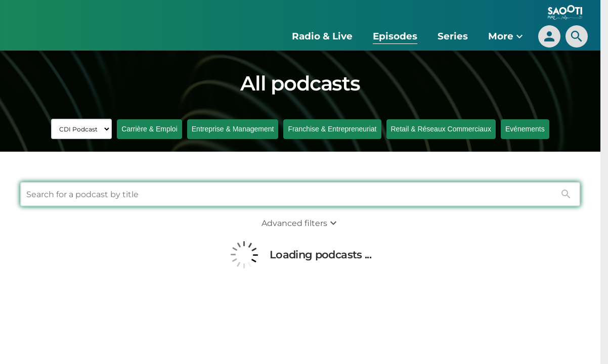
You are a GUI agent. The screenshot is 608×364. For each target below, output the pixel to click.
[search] (577, 36)
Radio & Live (322, 36)
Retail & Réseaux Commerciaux (441, 129)
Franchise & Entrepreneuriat (332, 129)
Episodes (395, 36)
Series (453, 36)
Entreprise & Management (233, 129)
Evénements (525, 129)
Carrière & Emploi (149, 129)
